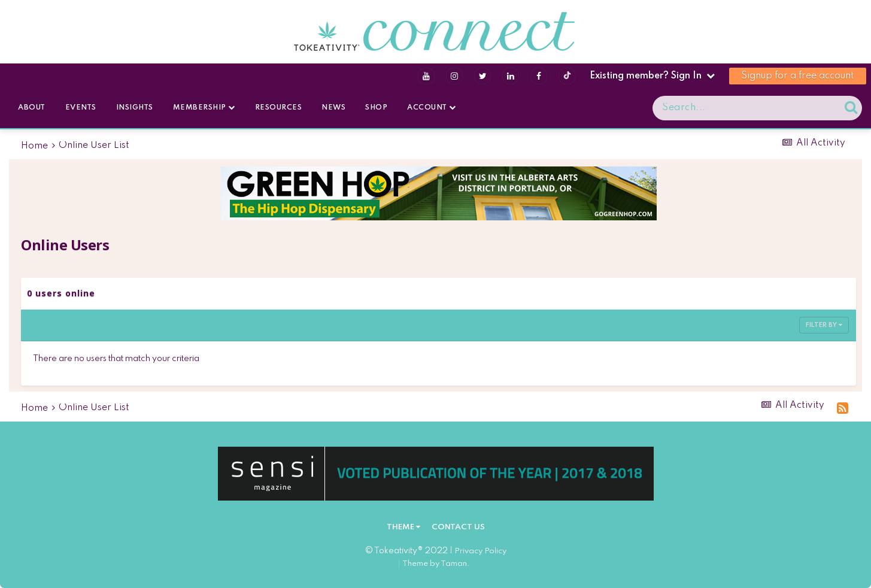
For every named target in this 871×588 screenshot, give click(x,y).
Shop (376, 108)
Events (81, 108)
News (333, 108)
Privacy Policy (480, 551)
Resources (279, 108)
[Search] (712, 108)
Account (432, 108)
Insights (135, 108)
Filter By (824, 325)
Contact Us (458, 527)
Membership (204, 108)
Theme (403, 527)
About (32, 108)
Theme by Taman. (436, 564)
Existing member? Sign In (652, 76)
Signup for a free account (798, 76)
